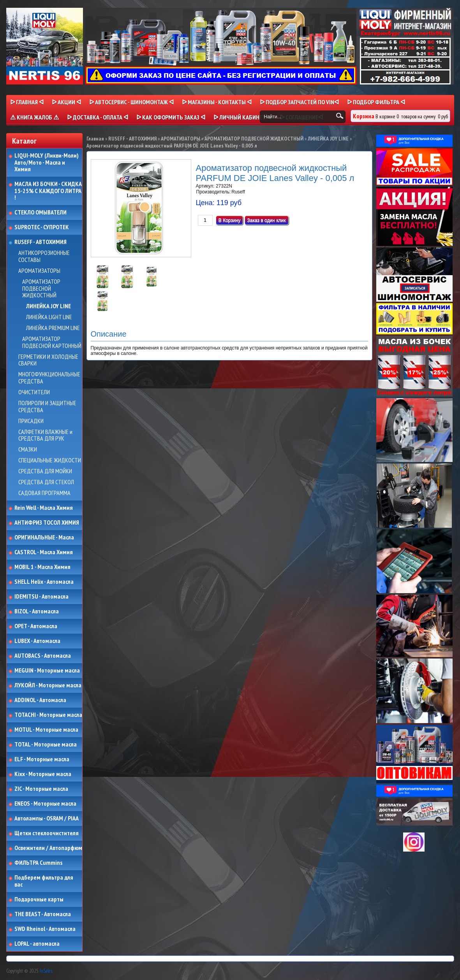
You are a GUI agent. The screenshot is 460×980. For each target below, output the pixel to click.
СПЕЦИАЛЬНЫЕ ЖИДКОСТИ (50, 460)
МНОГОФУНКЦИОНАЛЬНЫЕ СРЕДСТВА (49, 378)
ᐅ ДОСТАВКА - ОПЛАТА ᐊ (98, 117)
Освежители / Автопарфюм (48, 848)
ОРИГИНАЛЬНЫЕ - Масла (44, 537)
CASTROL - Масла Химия (44, 552)
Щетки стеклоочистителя (47, 833)
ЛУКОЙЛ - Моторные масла (48, 685)
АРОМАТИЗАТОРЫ (39, 271)
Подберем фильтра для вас (44, 881)
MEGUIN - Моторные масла (47, 671)
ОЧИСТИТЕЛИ (34, 392)
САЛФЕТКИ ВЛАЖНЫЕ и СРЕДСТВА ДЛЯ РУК (45, 435)
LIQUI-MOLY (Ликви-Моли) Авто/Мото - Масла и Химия (47, 162)
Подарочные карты (39, 899)
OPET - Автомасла (36, 626)
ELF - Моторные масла (42, 759)
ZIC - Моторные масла (41, 789)
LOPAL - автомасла (37, 944)
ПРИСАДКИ (31, 421)
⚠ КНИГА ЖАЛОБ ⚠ (34, 117)
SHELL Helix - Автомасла (44, 582)
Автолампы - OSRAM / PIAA (47, 818)
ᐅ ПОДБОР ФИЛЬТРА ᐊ (376, 102)
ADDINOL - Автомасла (40, 700)
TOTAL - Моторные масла (46, 745)
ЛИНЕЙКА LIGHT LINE (49, 317)
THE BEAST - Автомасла (43, 914)
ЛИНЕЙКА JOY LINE (48, 306)
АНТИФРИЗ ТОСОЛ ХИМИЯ (47, 523)
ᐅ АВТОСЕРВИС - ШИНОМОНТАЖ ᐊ (131, 102)
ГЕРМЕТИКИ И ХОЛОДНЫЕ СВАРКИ (48, 360)
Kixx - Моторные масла (43, 774)
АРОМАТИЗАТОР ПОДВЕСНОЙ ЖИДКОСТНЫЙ (41, 289)
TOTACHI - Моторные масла (48, 715)
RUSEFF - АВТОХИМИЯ (41, 242)
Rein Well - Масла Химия (44, 508)
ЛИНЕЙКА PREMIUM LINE (53, 328)
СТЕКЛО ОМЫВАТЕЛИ (41, 213)
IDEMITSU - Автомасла (41, 597)
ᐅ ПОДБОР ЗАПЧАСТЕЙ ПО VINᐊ (299, 102)
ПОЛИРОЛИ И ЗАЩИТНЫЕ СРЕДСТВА (47, 407)
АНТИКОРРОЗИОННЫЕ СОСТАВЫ (44, 256)
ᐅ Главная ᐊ (27, 102)
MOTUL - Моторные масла (46, 730)
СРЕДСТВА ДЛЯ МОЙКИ (45, 471)
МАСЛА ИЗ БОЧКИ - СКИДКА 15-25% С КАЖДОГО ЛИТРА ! (48, 191)
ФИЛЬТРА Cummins (38, 863)
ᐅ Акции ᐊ (66, 102)
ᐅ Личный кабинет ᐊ (242, 117)
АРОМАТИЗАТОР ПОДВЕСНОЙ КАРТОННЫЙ (52, 342)
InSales (46, 971)
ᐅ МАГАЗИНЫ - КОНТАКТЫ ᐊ (217, 102)
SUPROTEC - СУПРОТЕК (42, 227)
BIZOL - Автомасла (37, 611)
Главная (95, 139)
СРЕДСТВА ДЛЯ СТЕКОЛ (46, 482)
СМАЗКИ (28, 450)
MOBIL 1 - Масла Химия (42, 567)
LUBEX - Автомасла (37, 641)
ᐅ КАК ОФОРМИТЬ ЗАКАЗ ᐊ (171, 117)
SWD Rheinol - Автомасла (45, 929)
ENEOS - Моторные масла (45, 804)
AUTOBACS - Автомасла (43, 656)
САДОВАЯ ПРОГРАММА (44, 493)
